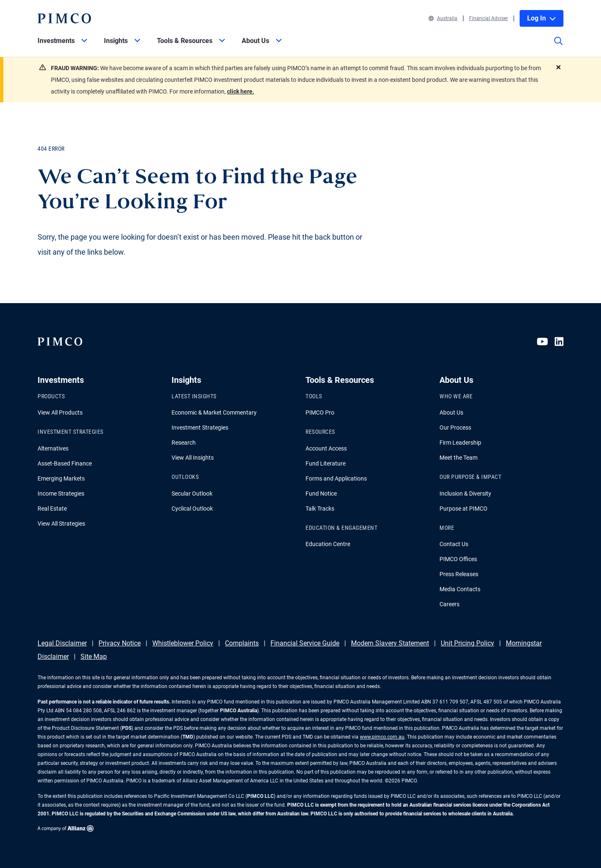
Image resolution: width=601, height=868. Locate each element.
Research (184, 443)
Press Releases (459, 574)
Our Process (455, 428)
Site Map (94, 657)
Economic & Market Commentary (214, 412)
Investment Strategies (200, 428)
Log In (542, 18)
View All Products (60, 412)
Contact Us (454, 544)
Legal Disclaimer (62, 643)
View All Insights (193, 458)
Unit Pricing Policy (467, 643)
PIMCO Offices (458, 559)
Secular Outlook (192, 493)
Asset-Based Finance (65, 463)
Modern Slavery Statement (390, 643)
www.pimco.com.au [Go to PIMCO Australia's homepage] (382, 737)
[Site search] (558, 47)
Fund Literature (326, 463)
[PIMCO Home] (64, 18)
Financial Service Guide (305, 643)
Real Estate (52, 509)
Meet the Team (458, 458)
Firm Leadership (460, 443)
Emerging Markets (61, 478)
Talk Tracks (320, 509)
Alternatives (53, 448)
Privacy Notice (120, 643)
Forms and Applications (336, 478)
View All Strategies (61, 524)
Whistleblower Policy (183, 643)
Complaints (242, 643)
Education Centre (328, 544)
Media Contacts (460, 589)
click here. (241, 91)
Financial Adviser (489, 18)
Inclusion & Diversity (465, 493)
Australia (443, 18)
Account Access (326, 448)
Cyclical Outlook (192, 509)
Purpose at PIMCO (463, 509)
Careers (449, 604)
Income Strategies (61, 493)
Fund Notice (321, 493)
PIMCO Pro (320, 412)
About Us (451, 412)
